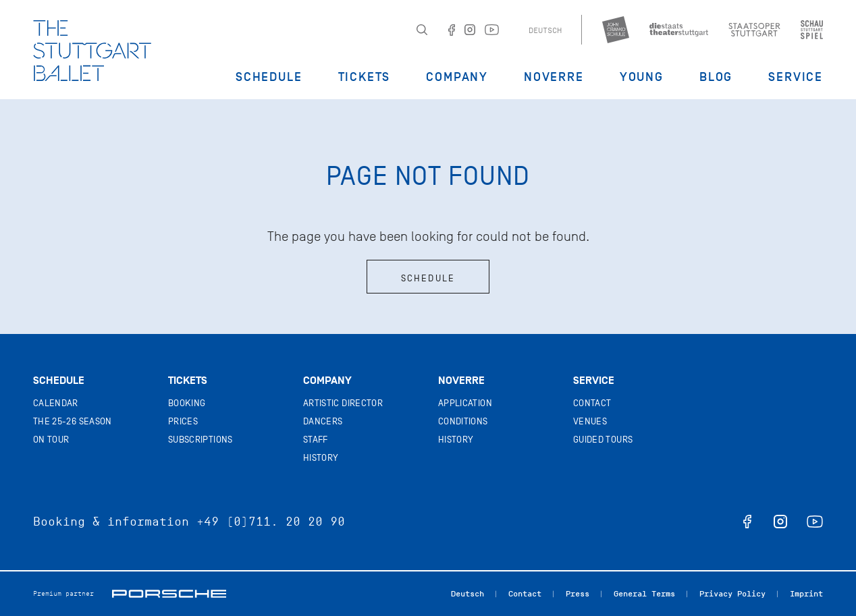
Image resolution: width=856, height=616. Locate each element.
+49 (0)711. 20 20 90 (271, 522)
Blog (716, 77)
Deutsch (545, 30)
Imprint (806, 594)
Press (578, 594)
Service (796, 77)
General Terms (644, 594)
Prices (183, 421)
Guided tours (603, 440)
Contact (592, 403)
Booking (187, 403)
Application (465, 403)
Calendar (56, 403)
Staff (316, 440)
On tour (51, 440)
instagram (780, 522)
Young (642, 77)
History (321, 458)
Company (457, 77)
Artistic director (343, 403)
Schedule (269, 77)
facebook (747, 522)
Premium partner (63, 593)
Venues (590, 421)
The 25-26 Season (73, 421)
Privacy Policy (732, 594)
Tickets (365, 77)
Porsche (169, 594)
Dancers (323, 421)
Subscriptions (200, 440)
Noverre (554, 77)
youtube (815, 522)
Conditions (463, 421)
